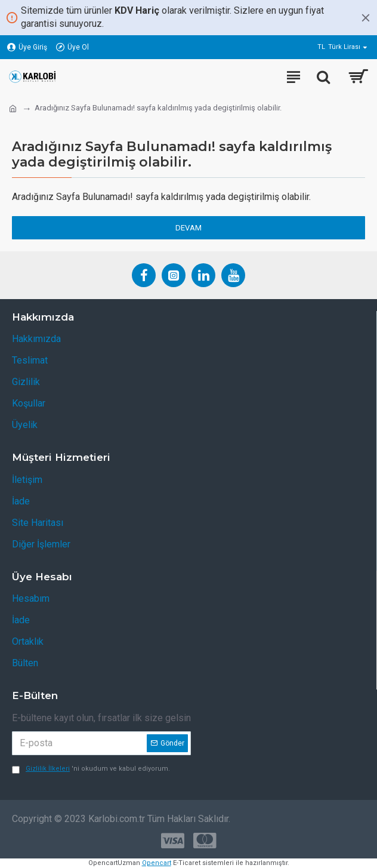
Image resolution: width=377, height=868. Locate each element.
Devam (188, 228)
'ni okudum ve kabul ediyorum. (91, 769)
